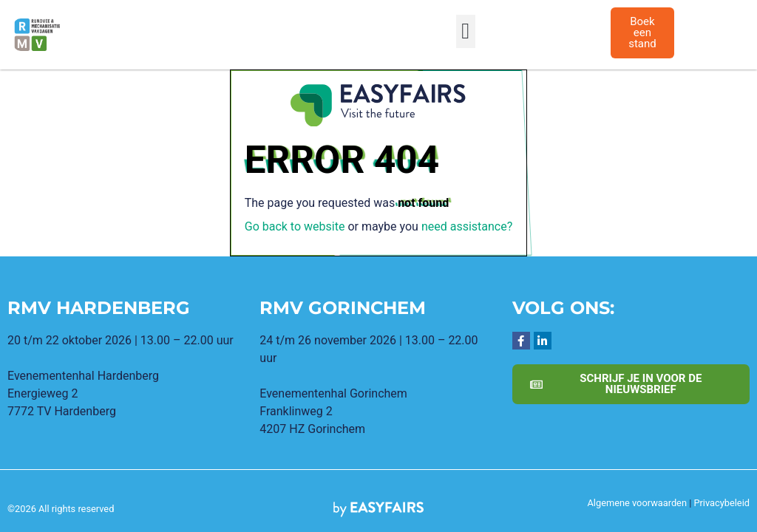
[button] (466, 31)
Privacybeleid (722, 503)
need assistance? (467, 226)
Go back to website (295, 226)
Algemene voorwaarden (637, 503)
